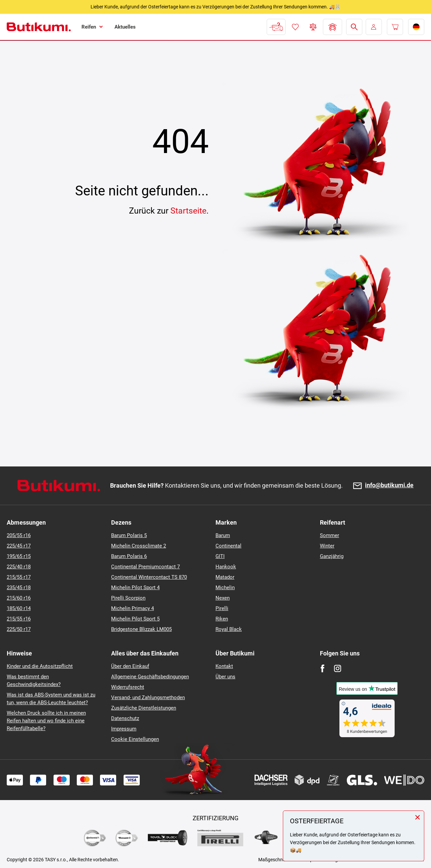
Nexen (223, 598)
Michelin (225, 588)
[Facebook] (322, 668)
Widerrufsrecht (128, 687)
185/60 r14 (19, 608)
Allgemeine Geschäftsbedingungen (150, 677)
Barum (223, 535)
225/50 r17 (19, 629)
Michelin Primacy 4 (132, 608)
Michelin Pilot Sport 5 (135, 619)
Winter (327, 546)
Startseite (188, 211)
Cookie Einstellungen (135, 739)
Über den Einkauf (130, 666)
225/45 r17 (19, 546)
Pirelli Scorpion (128, 598)
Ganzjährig (332, 556)
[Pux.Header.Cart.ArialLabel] (395, 27)
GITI (220, 556)
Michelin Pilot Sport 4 (135, 588)
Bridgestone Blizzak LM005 (141, 629)
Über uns (225, 677)
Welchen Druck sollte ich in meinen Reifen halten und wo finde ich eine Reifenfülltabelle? (46, 721)
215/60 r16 (19, 598)
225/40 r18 (19, 567)
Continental (228, 546)
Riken (222, 619)
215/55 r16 (19, 619)
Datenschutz (125, 718)
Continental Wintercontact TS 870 (149, 577)
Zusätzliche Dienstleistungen (144, 708)
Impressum (124, 729)
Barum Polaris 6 (129, 556)
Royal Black (229, 629)
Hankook (226, 567)
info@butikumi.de (389, 485)
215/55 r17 (19, 577)
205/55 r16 (19, 535)
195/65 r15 (19, 556)
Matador (225, 577)
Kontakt (224, 666)
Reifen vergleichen (313, 27)
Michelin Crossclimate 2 (139, 546)
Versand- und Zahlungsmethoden (148, 697)
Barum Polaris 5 (129, 535)
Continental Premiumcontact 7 (145, 567)
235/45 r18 (19, 588)
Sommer (329, 535)
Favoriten (295, 27)
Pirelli (222, 608)
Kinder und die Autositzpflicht (40, 666)
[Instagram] (338, 668)
